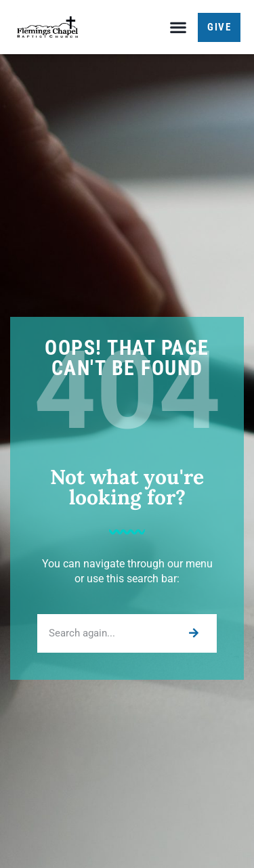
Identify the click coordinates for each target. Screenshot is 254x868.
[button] (178, 27)
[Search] (193, 633)
